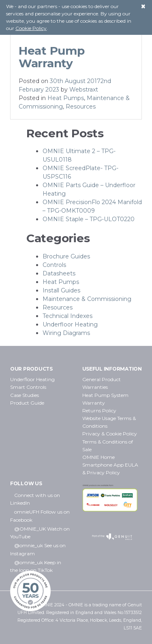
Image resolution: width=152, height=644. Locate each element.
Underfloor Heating (70, 324)
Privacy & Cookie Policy (110, 434)
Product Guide (27, 403)
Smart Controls (28, 387)
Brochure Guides (66, 256)
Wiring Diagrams (66, 333)
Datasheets (59, 273)
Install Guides (61, 290)
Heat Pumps (66, 98)
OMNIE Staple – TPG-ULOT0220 (89, 219)
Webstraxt (84, 90)
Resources (81, 107)
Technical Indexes (67, 316)
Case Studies (25, 395)
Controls (54, 265)
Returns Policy (99, 410)
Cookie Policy (31, 28)
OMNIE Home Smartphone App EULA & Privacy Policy (110, 465)
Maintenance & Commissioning (87, 299)
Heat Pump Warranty (52, 57)
